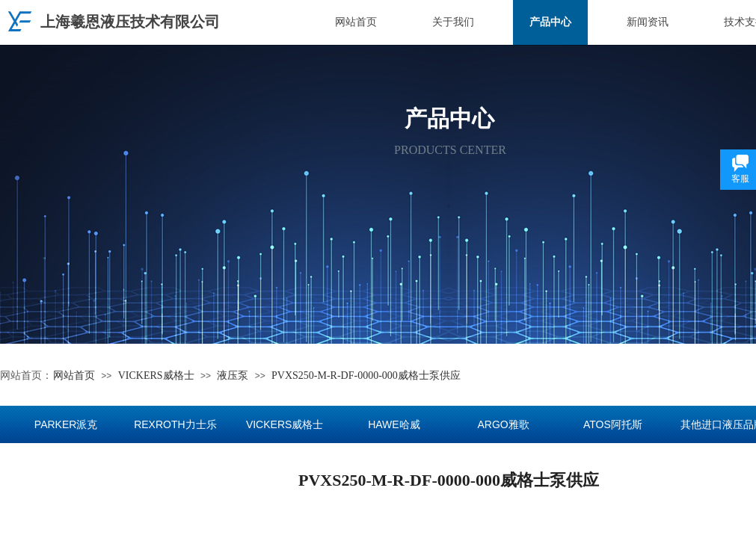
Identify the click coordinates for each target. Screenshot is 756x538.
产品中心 (550, 22)
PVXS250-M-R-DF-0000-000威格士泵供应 (366, 375)
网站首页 (356, 22)
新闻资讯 (648, 22)
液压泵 (233, 375)
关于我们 (453, 22)
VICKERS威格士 (156, 375)
